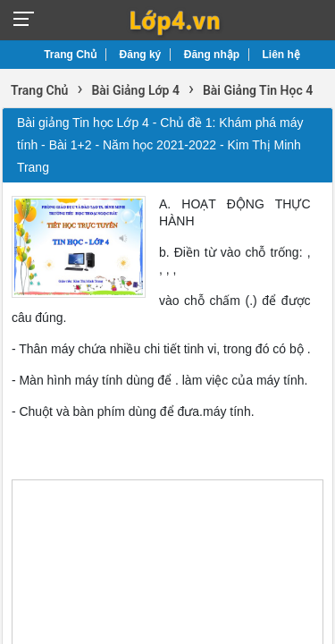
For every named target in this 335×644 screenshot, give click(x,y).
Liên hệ (281, 55)
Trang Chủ (70, 55)
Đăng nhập (212, 55)
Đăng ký (141, 55)
